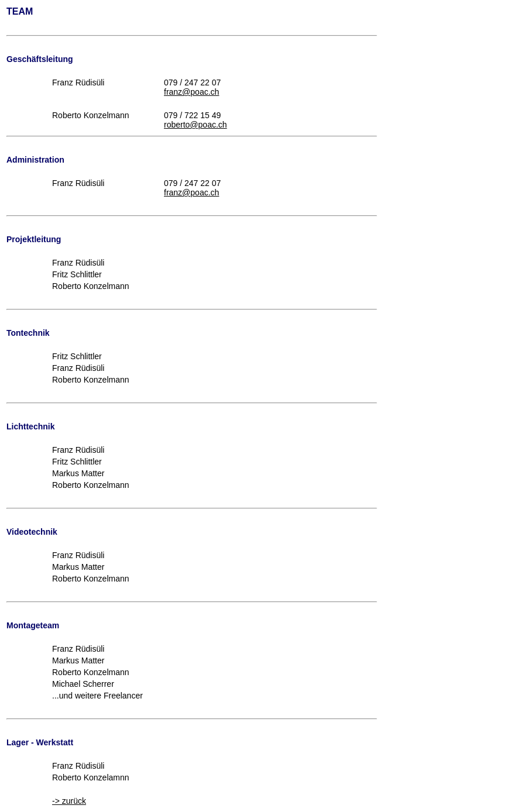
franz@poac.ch (191, 92)
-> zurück (69, 801)
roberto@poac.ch (196, 125)
